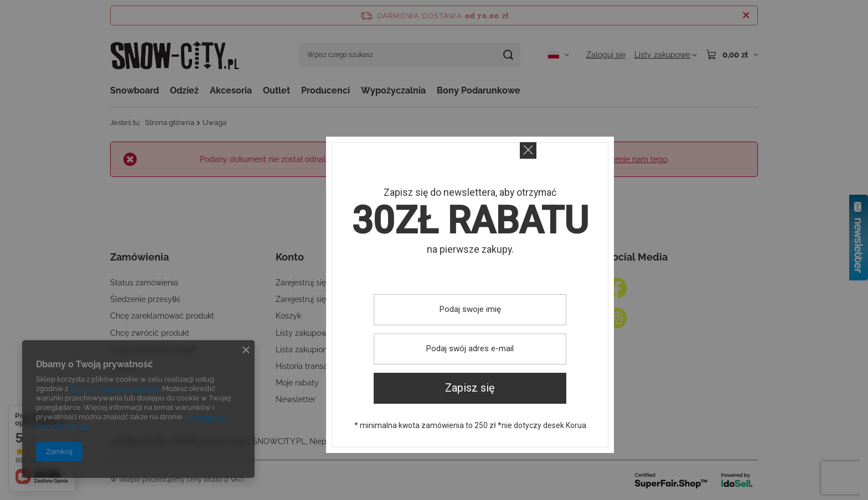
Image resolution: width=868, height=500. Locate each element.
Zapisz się (470, 388)
